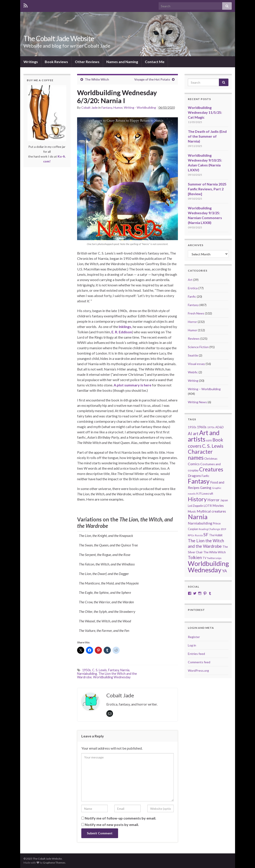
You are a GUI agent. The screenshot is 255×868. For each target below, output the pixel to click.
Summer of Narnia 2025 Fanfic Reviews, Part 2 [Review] (207, 189)
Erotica (193, 288)
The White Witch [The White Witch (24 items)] (215, 552)
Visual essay (196, 364)
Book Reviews (56, 62)
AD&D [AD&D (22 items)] (220, 427)
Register (194, 637)
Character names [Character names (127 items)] (200, 455)
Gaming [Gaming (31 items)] (206, 488)
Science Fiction (198, 347)
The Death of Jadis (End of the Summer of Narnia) (207, 136)
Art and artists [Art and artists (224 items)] (204, 436)
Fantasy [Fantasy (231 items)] (199, 481)
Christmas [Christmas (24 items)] (211, 459)
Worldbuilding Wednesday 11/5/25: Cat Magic (205, 112)
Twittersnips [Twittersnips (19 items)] (214, 558)
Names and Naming (122, 62)
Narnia (125, 670)
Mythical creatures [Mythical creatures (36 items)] (211, 511)
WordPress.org (198, 670)
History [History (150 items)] (197, 499)
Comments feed (199, 662)
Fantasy (107, 107)
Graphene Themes (54, 863)
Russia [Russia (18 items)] (199, 535)
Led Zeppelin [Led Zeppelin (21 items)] (196, 506)
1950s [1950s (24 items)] (192, 427)
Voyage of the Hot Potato (152, 79)
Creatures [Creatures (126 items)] (211, 469)
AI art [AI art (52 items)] (193, 434)
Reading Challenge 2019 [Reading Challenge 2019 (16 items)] (212, 529)
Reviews (194, 339)
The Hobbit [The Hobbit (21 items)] (216, 535)
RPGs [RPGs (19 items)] (191, 535)
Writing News (197, 402)
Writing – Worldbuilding (204, 389)
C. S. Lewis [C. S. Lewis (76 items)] (213, 446)
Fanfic (192, 296)
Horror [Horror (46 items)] (213, 500)
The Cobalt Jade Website (59, 38)
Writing (193, 381)
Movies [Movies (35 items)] (218, 505)
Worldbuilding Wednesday (112, 677)
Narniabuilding (87, 674)
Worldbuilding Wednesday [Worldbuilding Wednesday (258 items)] (208, 567)
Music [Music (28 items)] (192, 511)
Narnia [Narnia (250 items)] (198, 517)
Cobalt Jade (90, 107)
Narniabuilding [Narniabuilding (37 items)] (200, 523)
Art (190, 280)
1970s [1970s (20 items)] (211, 427)
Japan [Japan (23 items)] (224, 500)
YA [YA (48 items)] (224, 571)
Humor (118, 107)
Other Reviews (87, 62)
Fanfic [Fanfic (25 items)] (205, 476)
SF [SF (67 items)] (206, 534)
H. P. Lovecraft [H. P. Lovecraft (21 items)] (205, 494)
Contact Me (155, 62)
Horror (192, 322)
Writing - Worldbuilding (140, 107)
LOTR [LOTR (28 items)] (208, 506)
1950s (87, 670)
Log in (192, 645)
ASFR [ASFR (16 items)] (209, 441)
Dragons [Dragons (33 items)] (194, 476)
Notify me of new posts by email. (112, 825)
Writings (31, 62)
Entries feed (196, 654)
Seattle (193, 355)
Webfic (193, 372)
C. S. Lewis (99, 670)
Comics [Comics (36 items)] (194, 464)
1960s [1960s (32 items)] (202, 427)
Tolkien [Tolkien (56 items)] (195, 557)
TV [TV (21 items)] (204, 558)
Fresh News (196, 313)
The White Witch (97, 79)
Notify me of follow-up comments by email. (121, 818)
